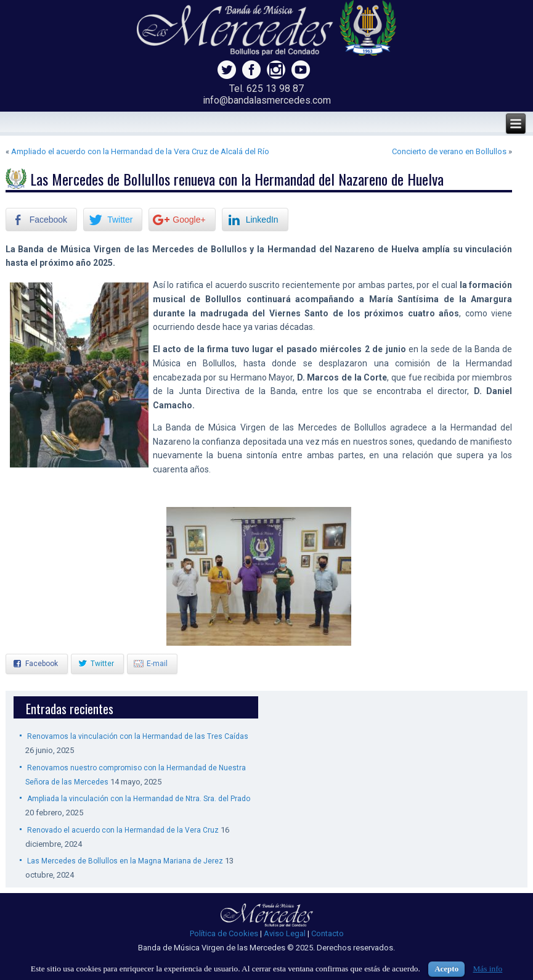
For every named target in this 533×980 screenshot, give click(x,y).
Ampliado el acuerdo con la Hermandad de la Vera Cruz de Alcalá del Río (140, 151)
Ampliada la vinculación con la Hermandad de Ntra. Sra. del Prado (139, 799)
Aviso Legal (285, 933)
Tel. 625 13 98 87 (266, 89)
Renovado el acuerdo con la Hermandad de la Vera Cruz (123, 830)
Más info (487, 969)
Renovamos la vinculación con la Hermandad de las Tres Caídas (138, 736)
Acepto (446, 969)
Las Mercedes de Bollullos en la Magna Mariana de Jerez (125, 861)
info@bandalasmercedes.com (267, 100)
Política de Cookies (224, 933)
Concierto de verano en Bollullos (449, 151)
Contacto (328, 933)
